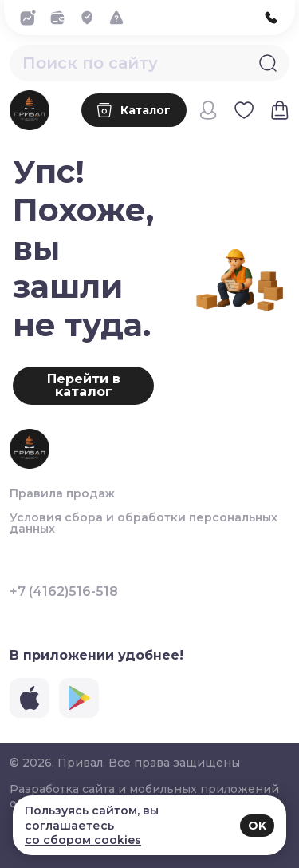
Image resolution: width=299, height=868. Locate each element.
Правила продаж (62, 493)
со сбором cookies (83, 840)
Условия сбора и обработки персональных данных (144, 523)
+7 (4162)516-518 (64, 592)
